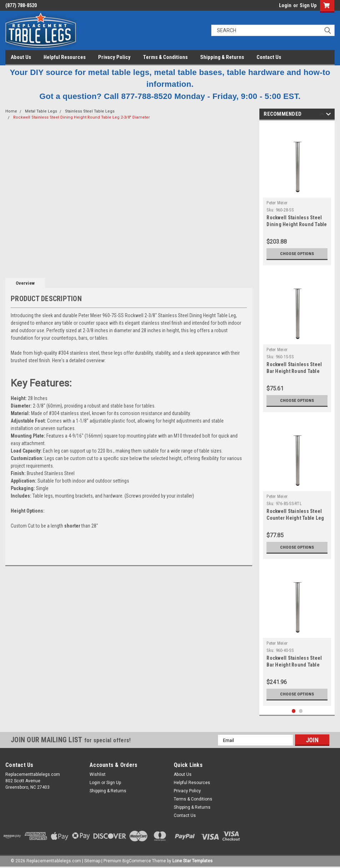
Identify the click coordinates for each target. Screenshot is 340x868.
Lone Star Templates (192, 861)
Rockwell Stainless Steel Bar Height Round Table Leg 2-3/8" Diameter (294, 371)
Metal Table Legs (41, 111)
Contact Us (269, 57)
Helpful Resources (65, 57)
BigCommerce (137, 861)
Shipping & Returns (222, 57)
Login (285, 5)
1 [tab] (294, 711)
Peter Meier (277, 203)
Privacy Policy (114, 57)
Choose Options (297, 253)
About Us (21, 57)
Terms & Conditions (165, 57)
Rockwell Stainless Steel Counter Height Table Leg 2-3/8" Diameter (295, 518)
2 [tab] (301, 711)
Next (328, 115)
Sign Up (308, 5)
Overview (25, 283)
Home (11, 111)
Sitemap (92, 861)
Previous (322, 115)
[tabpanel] (297, 195)
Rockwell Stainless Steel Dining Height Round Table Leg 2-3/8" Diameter (82, 117)
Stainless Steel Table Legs (90, 111)
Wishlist (98, 774)
